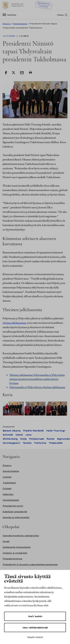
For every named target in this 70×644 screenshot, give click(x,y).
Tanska (27, 443)
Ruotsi (50, 439)
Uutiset (7, 477)
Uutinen (9, 36)
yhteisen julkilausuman (14, 323)
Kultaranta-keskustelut (17, 547)
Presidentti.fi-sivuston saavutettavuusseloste (30, 564)
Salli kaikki (35, 616)
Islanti (19, 435)
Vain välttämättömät (35, 628)
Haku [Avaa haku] (60, 15)
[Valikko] (10, 15)
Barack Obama (12, 431)
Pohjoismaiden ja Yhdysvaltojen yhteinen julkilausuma (37, 387)
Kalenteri (8, 494)
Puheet (7, 488)
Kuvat (6, 541)
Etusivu (7, 24)
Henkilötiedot (11, 500)
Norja (23, 439)
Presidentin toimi (13, 506)
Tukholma (40, 443)
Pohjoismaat (37, 439)
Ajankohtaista (20, 24)
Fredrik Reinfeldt (33, 431)
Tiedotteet (9, 483)
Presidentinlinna (12, 559)
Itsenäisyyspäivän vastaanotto (21, 536)
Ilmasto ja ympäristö (15, 553)
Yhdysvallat (56, 443)
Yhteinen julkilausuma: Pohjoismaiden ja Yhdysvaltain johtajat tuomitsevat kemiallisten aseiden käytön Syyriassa (37, 379)
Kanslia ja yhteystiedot (16, 517)
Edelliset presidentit (15, 512)
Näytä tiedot (35, 637)
